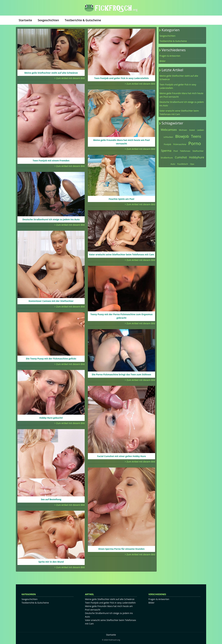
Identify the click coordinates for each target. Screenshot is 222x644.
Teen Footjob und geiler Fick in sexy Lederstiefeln (178, 86)
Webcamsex (169, 130)
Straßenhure (167, 158)
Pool (176, 151)
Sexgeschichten (48, 20)
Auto (173, 164)
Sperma (166, 151)
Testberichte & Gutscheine (83, 20)
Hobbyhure (197, 157)
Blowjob (182, 136)
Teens (196, 136)
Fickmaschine (180, 144)
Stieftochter (198, 151)
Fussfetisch (183, 164)
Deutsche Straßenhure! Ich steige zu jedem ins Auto (182, 104)
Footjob (167, 144)
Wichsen (183, 130)
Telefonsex (185, 151)
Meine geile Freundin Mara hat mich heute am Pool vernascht (181, 95)
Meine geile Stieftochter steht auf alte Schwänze (179, 78)
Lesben (201, 130)
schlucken (168, 137)
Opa (192, 164)
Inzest (192, 130)
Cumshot (181, 157)
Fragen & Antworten (170, 56)
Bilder (163, 61)
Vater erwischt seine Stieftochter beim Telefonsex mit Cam (179, 112)
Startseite (25, 20)
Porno (195, 143)
